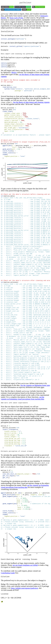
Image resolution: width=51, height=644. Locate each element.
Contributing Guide (8, 612)
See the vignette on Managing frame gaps (35, 415)
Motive (14, 75)
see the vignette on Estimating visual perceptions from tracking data (23, 428)
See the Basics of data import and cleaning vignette (31, 107)
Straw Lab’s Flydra (16, 18)
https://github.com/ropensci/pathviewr (25, 627)
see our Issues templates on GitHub (25, 604)
